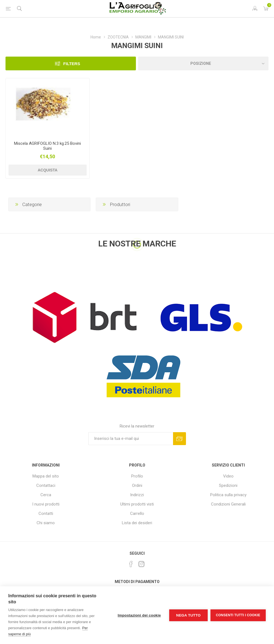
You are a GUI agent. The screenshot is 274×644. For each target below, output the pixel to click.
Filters (72, 64)
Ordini (137, 485)
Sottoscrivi (180, 439)
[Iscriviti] (131, 439)
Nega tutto (188, 615)
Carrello (137, 513)
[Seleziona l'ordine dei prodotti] (203, 63)
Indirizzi (137, 495)
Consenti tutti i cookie (238, 615)
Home (96, 37)
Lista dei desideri (137, 523)
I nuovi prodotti (46, 504)
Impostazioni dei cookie (139, 615)
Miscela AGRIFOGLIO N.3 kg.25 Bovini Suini (47, 146)
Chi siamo (46, 523)
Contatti (46, 513)
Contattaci (46, 485)
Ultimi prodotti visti (137, 504)
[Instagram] (141, 564)
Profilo (137, 476)
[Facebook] (131, 564)
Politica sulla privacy (228, 495)
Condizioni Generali (228, 504)
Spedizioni (228, 485)
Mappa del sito (46, 476)
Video (228, 476)
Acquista (48, 170)
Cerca (46, 495)
